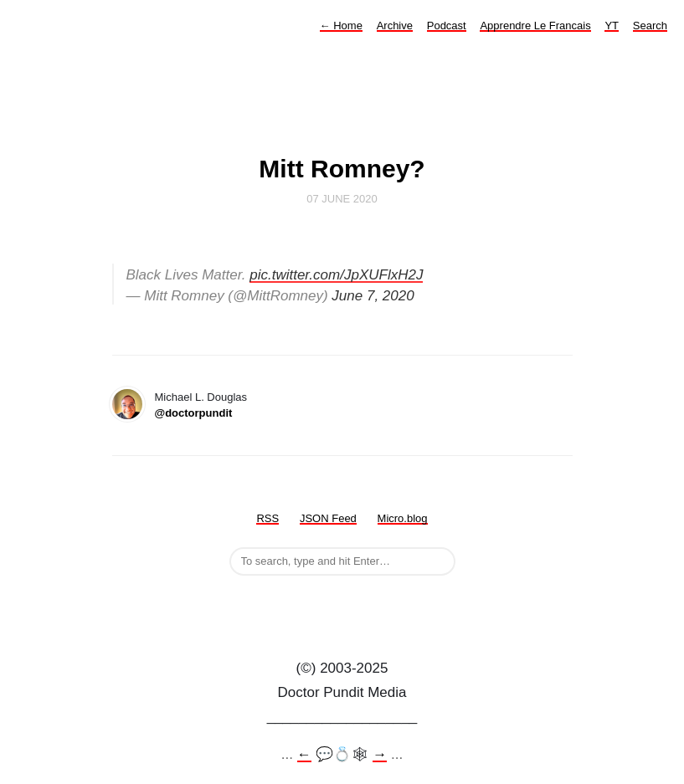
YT (612, 26)
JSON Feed (328, 518)
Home (341, 26)
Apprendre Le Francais (535, 26)
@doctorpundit (194, 413)
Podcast (447, 26)
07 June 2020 (342, 199)
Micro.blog (403, 518)
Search (650, 26)
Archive (395, 26)
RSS (267, 518)
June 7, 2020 (373, 296)
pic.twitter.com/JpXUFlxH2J (336, 275)
